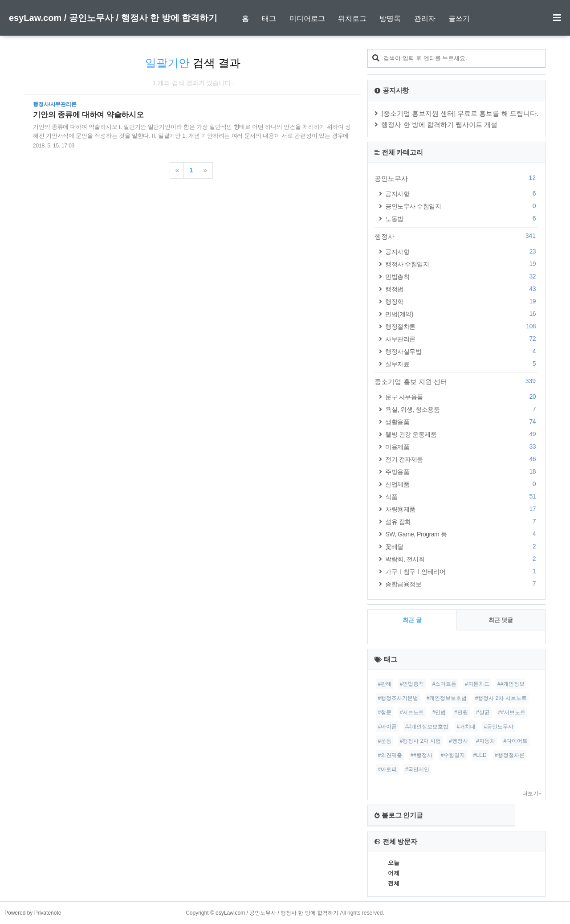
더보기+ (532, 793)
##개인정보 (511, 684)
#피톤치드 (477, 684)
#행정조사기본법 (398, 698)
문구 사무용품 (462, 397)
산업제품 (462, 484)
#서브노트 (412, 712)
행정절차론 (462, 326)
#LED (480, 755)
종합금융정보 (462, 584)
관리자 (425, 18)
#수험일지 (453, 755)
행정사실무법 (462, 351)
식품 (462, 497)
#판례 (385, 684)
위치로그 (352, 18)
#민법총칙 (412, 684)
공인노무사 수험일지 (462, 206)
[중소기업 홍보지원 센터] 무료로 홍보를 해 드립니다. (460, 113)
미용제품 (462, 447)
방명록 (390, 18)
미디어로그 (307, 18)
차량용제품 (462, 509)
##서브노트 (511, 712)
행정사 (456, 236)
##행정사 (421, 755)
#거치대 (466, 727)
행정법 (462, 289)
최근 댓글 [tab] (501, 620)
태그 (269, 18)
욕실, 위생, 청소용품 (462, 409)
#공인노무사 (499, 727)
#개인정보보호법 (447, 698)
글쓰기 (459, 18)
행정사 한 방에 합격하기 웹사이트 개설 (439, 125)
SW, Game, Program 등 (462, 534)
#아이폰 (387, 727)
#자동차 (486, 741)
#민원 (461, 712)
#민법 (439, 712)
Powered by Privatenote (33, 913)
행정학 (462, 301)
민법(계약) (462, 314)
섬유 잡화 (462, 521)
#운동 (385, 741)
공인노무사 (456, 178)
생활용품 (462, 422)
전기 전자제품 (462, 459)
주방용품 (462, 472)
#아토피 (387, 769)
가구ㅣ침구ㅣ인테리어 (462, 571)
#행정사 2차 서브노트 (501, 698)
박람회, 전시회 (462, 559)
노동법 (462, 219)
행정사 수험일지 (462, 264)
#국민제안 (417, 769)
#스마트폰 (445, 684)
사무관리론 (462, 339)
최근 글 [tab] (412, 620)
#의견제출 (390, 755)
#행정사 (458, 741)
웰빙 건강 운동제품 (462, 434)
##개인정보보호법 (427, 727)
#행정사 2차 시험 (420, 741)
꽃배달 (462, 546)
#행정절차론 (510, 755)
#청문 (385, 712)
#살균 (483, 712)
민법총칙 (462, 276)
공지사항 (462, 194)
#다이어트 (515, 741)
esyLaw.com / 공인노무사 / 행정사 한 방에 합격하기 (113, 18)
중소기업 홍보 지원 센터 (456, 381)
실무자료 (462, 364)
